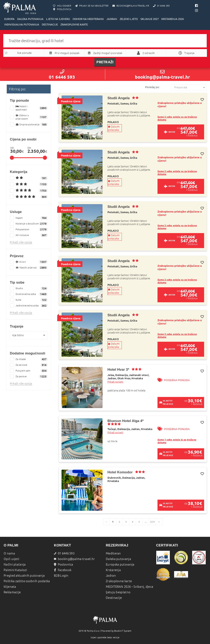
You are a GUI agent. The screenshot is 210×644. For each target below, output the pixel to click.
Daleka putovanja (118, 559)
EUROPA (9, 19)
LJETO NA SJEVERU (58, 19)
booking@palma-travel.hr (162, 74)
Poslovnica (64, 564)
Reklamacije (12, 592)
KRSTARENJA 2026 (173, 19)
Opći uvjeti (11, 559)
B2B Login (61, 576)
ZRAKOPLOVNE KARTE (74, 24)
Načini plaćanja (15, 564)
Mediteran (113, 553)
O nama (9, 553)
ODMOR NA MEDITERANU (88, 19)
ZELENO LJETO (129, 19)
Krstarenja (113, 570)
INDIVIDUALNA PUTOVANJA (22, 24)
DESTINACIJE (50, 24)
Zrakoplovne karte (119, 581)
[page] (159, 522)
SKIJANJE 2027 (150, 19)
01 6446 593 (62, 74)
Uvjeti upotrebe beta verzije (105, 637)
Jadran (111, 576)
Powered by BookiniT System (116, 631)
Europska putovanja (120, 564)
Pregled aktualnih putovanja (24, 576)
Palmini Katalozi (15, 570)
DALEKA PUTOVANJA (30, 19)
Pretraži (105, 62)
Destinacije (114, 598)
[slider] (12, 158)
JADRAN (112, 19)
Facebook (63, 570)
